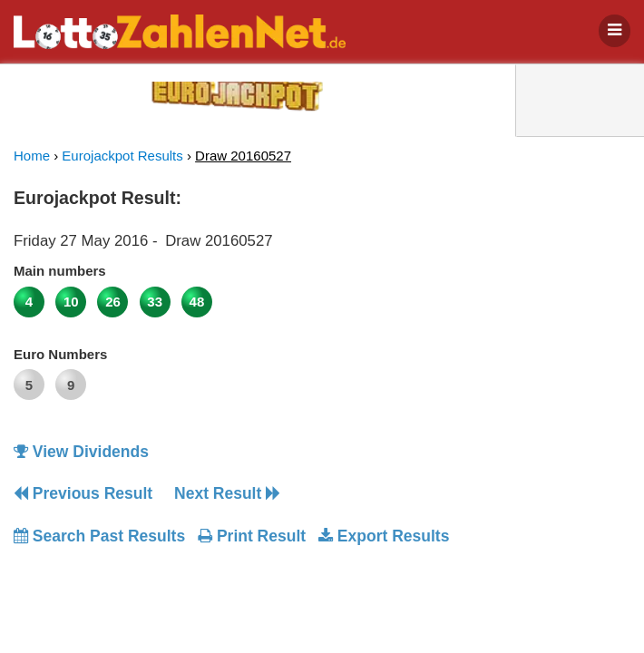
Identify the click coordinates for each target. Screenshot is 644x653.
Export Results (384, 536)
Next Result (227, 493)
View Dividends (81, 452)
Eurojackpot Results (122, 156)
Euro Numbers (60, 354)
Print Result (252, 536)
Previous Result (83, 493)
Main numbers (60, 271)
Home (32, 156)
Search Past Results (99, 536)
